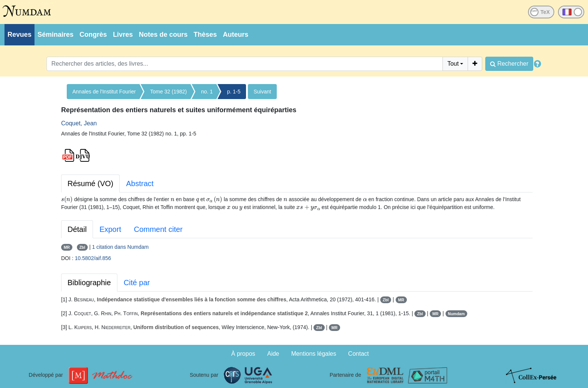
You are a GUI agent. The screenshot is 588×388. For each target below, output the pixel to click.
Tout (453, 64)
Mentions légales (313, 354)
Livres (123, 35)
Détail (77, 229)
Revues (19, 35)
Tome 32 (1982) (168, 92)
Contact (358, 354)
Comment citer (158, 229)
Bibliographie (89, 283)
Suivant (262, 92)
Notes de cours (163, 35)
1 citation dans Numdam (120, 247)
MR (67, 247)
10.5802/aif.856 (93, 258)
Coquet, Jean (79, 123)
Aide (273, 354)
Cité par (137, 283)
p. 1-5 (234, 92)
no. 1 (207, 92)
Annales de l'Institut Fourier (104, 92)
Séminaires (55, 35)
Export (110, 229)
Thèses (205, 35)
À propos (243, 354)
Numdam (456, 314)
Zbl (82, 247)
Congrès (93, 35)
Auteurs (235, 35)
